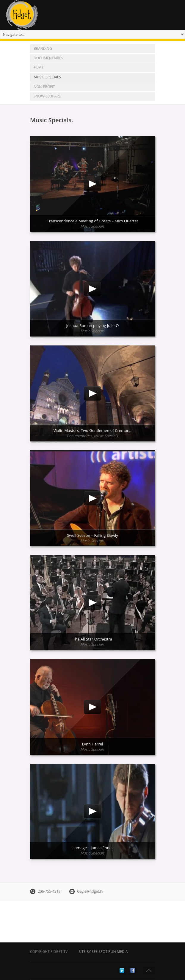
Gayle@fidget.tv (90, 891)
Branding (43, 48)
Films (39, 68)
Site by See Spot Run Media (103, 952)
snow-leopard (47, 96)
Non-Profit (44, 87)
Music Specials (47, 77)
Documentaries (48, 58)
